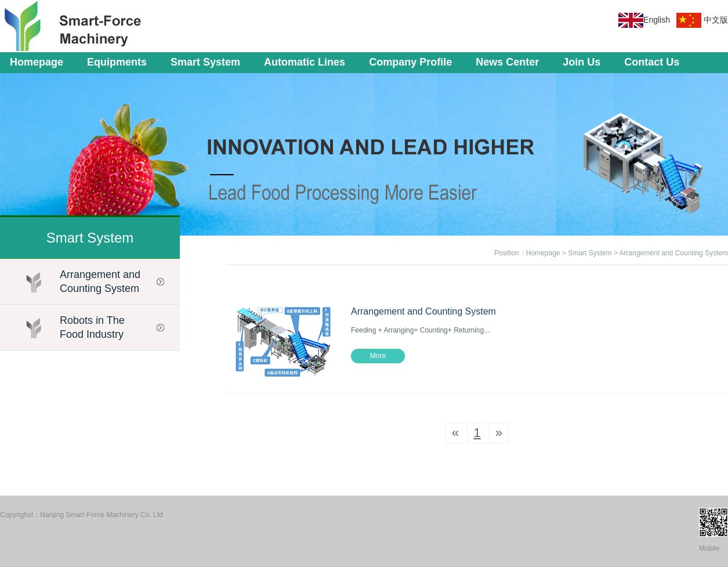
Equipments (117, 62)
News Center (507, 62)
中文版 (716, 20)
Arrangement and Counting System (100, 281)
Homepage (37, 62)
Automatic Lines (305, 62)
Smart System (205, 62)
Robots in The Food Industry (92, 327)
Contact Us (652, 62)
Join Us (582, 62)
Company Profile (410, 62)
